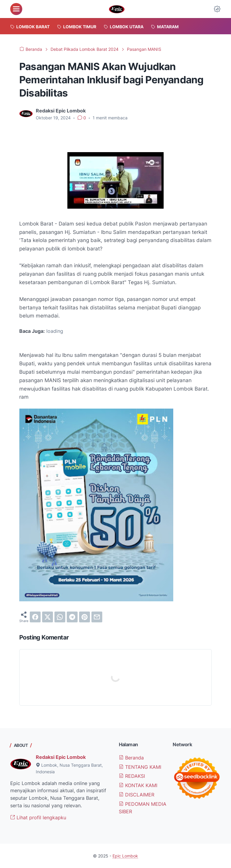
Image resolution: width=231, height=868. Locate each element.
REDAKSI (132, 776)
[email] (97, 617)
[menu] (16, 9)
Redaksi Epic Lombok (61, 757)
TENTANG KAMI (140, 767)
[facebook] (35, 617)
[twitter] (48, 617)
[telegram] (72, 617)
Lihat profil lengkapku (38, 817)
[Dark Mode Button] (217, 9)
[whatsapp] (60, 617)
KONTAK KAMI (138, 785)
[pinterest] (85, 617)
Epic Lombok (125, 856)
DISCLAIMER (137, 795)
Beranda (131, 758)
